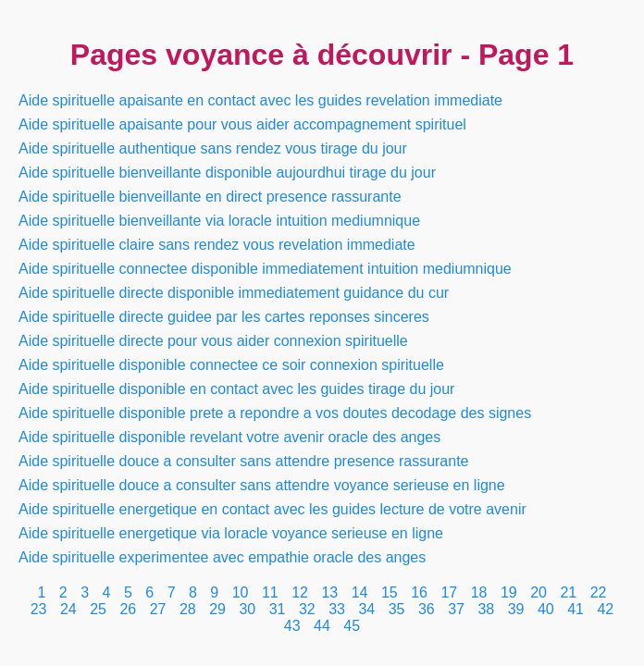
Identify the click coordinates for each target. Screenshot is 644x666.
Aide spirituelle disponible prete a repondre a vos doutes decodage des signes (275, 413)
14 (360, 592)
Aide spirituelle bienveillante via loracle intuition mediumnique (219, 221)
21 (568, 592)
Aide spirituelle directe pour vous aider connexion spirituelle (213, 341)
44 (322, 626)
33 (337, 609)
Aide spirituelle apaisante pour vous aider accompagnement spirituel (242, 124)
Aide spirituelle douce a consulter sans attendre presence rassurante (244, 461)
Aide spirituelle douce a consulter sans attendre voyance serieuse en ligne (262, 485)
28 (188, 609)
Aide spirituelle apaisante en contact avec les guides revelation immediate (260, 100)
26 (128, 609)
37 (456, 609)
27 (158, 609)
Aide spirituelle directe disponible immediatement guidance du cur (234, 293)
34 (366, 609)
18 (479, 592)
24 (68, 609)
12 (300, 592)
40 (546, 609)
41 (576, 609)
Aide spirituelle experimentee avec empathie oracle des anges (222, 557)
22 (599, 592)
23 (39, 609)
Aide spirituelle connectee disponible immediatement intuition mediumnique (265, 269)
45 (352, 626)
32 (307, 609)
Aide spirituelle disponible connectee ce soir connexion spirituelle (231, 365)
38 (486, 609)
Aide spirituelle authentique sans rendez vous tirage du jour (213, 148)
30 (247, 609)
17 (449, 592)
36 (427, 609)
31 (278, 609)
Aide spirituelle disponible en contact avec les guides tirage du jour (236, 389)
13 (329, 592)
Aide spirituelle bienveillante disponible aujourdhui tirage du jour (227, 173)
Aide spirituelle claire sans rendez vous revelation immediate (217, 245)
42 (605, 609)
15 (390, 592)
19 (509, 592)
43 (292, 626)
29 (217, 609)
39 (516, 609)
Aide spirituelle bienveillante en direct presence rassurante (210, 197)
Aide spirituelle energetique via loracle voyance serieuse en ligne (231, 533)
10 (241, 592)
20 (539, 592)
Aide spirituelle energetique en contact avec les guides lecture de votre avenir (272, 509)
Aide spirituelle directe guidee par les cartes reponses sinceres (224, 317)
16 (419, 592)
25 (98, 609)
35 (397, 609)
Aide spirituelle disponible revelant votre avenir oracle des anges (229, 437)
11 (270, 592)
